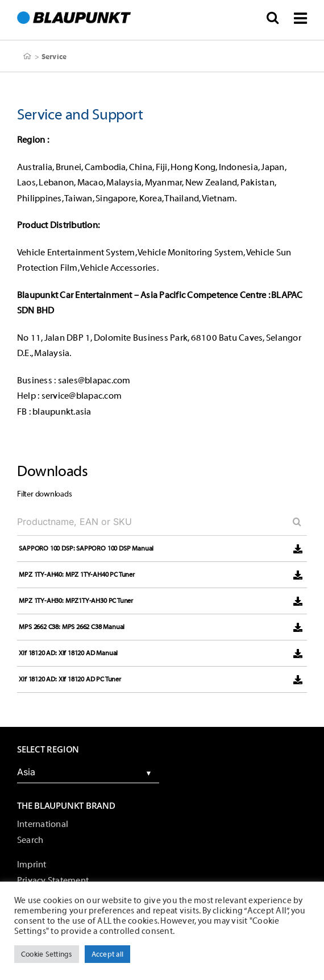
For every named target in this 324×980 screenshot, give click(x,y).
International (43, 824)
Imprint (32, 865)
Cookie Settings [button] (47, 954)
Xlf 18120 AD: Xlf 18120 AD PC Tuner (70, 679)
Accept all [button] (107, 954)
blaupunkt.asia (62, 412)
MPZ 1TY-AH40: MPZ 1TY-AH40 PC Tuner (77, 574)
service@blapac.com (82, 396)
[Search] (293, 522)
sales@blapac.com (94, 381)
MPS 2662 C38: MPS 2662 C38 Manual (72, 627)
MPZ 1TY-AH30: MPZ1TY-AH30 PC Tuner (76, 601)
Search (30, 840)
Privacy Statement (53, 880)
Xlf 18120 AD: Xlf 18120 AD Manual (68, 653)
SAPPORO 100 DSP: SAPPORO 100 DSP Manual (86, 548)
